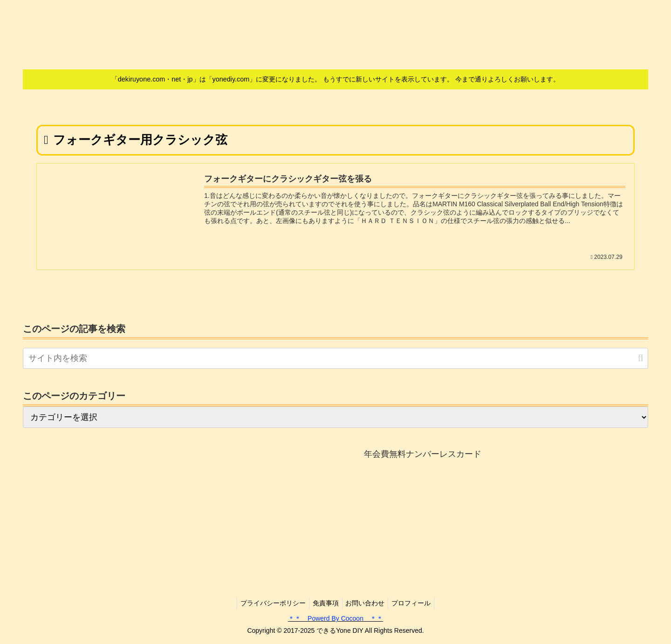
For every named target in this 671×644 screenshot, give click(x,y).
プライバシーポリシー (269, 603)
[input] (335, 359)
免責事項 (324, 603)
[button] (640, 358)
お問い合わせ (367, 603)
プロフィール (416, 603)
